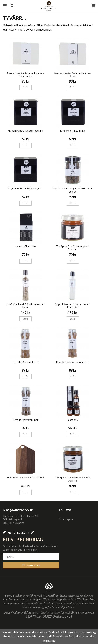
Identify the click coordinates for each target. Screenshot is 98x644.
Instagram (66, 519)
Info (25, 88)
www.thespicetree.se (44, 613)
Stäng (52, 641)
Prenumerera (31, 565)
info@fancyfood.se (18, 510)
